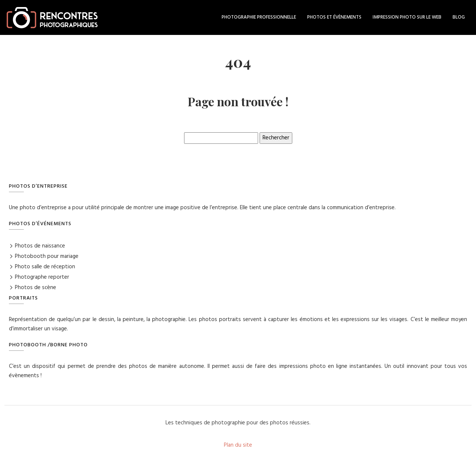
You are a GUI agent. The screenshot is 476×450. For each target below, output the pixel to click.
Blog (459, 17)
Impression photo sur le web (407, 17)
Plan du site (238, 445)
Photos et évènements (334, 17)
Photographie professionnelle (259, 17)
